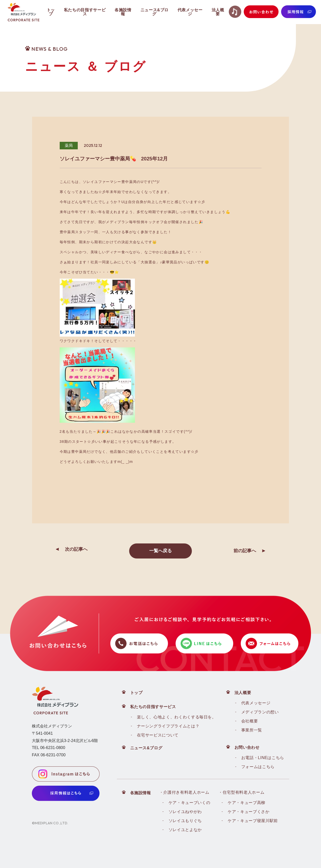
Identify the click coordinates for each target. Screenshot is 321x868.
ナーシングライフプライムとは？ (168, 726)
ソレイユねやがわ (185, 812)
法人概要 (243, 693)
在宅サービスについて (158, 735)
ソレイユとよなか (185, 830)
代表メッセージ (256, 703)
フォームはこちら (258, 767)
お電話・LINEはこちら (263, 758)
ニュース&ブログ (146, 748)
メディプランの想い (260, 712)
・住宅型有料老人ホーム (241, 792)
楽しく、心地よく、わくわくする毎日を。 (177, 717)
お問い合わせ (247, 747)
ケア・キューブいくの (189, 803)
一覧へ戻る (160, 551)
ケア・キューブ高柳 (247, 803)
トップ (136, 693)
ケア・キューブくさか (249, 812)
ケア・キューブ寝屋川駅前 (253, 821)
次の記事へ (76, 549)
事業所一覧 (252, 730)
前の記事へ (245, 551)
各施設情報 (141, 793)
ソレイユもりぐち (185, 821)
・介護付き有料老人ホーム (184, 792)
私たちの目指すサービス (153, 707)
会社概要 (250, 721)
